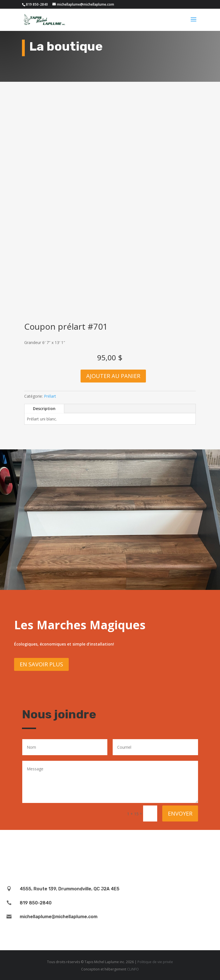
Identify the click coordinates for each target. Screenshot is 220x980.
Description (44, 408)
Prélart (50, 396)
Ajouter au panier (113, 376)
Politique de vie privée (155, 962)
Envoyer (180, 813)
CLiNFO (133, 969)
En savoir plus (41, 664)
